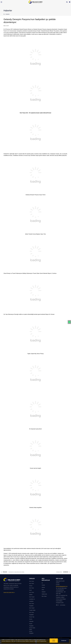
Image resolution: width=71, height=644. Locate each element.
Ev (4, 14)
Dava (43, 590)
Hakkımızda (44, 594)
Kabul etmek (54, 641)
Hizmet (43, 587)
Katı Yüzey (32, 581)
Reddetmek (64, 641)
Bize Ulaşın (44, 596)
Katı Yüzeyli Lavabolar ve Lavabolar (32, 599)
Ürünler (43, 585)
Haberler (8, 14)
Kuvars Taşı (32, 617)
